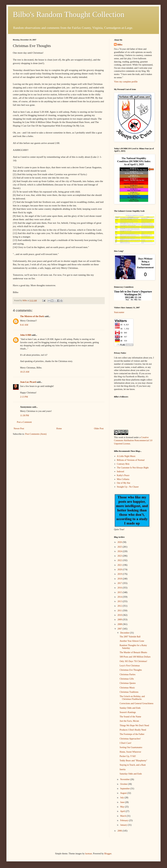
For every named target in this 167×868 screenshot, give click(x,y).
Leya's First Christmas (130, 666)
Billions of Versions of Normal (131, 460)
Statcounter (119, 312)
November (125, 779)
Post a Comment (24, 422)
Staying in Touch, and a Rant (133, 765)
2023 (120, 556)
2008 (120, 624)
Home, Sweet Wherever (130, 752)
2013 (120, 601)
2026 (120, 542)
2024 (120, 551)
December (125, 633)
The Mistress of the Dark (32, 316)
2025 (120, 547)
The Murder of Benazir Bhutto (133, 652)
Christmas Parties (127, 674)
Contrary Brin (123, 464)
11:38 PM (24, 415)
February (124, 820)
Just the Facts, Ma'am (129, 721)
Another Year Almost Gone (132, 641)
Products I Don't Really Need (133, 730)
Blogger (108, 854)
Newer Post (19, 429)
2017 (120, 583)
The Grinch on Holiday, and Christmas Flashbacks (132, 698)
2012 (120, 606)
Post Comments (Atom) (36, 434)
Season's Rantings (128, 712)
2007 (120, 629)
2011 (120, 611)
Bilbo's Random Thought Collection (69, 14)
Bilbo (120, 45)
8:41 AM (24, 325)
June (122, 802)
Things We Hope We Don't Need (134, 725)
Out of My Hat (124, 483)
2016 (120, 588)
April (123, 811)
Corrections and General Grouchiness (136, 703)
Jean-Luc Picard (28, 382)
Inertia (123, 769)
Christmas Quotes (128, 683)
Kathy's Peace (123, 475)
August (124, 793)
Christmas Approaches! (130, 739)
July (122, 798)
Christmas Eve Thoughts (131, 670)
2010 (120, 615)
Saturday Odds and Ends (131, 774)
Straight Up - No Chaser (128, 487)
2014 (120, 597)
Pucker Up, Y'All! (128, 756)
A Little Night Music (126, 456)
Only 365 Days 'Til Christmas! (133, 661)
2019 (120, 574)
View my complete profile (126, 82)
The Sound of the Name (130, 717)
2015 (120, 592)
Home (59, 429)
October (124, 784)
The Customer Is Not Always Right (133, 468)
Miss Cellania (123, 479)
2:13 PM (24, 397)
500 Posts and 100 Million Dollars (135, 657)
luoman (88, 854)
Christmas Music (127, 688)
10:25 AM (25, 372)
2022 (120, 560)
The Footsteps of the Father (132, 734)
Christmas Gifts (127, 679)
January (124, 825)
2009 (120, 620)
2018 (120, 579)
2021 (120, 565)
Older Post (99, 429)
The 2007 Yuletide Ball (130, 637)
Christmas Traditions (129, 692)
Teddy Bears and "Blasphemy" (133, 761)
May (122, 807)
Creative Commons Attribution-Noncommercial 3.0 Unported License (133, 441)
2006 (120, 831)
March (123, 816)
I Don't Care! (125, 743)
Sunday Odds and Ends (130, 708)
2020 (120, 570)
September (125, 789)
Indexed (121, 472)
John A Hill (26, 335)
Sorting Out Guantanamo (131, 747)
